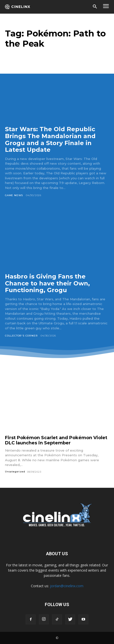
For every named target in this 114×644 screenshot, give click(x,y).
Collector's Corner (21, 336)
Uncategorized (15, 472)
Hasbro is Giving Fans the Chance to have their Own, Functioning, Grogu (47, 283)
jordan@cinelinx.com (67, 586)
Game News (14, 195)
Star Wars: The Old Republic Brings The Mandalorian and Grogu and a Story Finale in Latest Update (50, 139)
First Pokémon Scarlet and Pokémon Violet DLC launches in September (56, 440)
